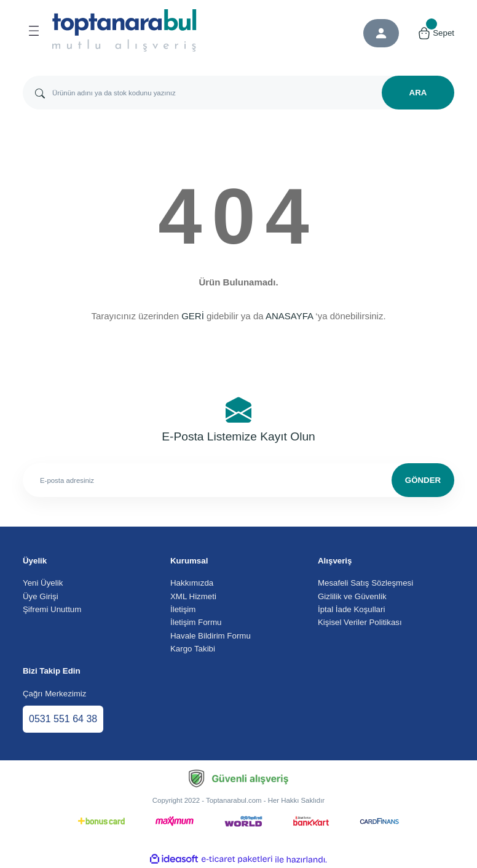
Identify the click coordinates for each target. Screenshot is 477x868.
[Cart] (436, 33)
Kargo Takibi (193, 649)
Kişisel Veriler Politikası (360, 622)
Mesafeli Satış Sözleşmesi (365, 583)
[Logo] (124, 30)
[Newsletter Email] (238, 480)
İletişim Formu (196, 622)
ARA (418, 93)
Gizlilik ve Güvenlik (352, 596)
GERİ (193, 316)
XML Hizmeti (193, 596)
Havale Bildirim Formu (211, 636)
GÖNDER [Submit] (423, 480)
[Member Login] (381, 33)
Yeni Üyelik (43, 583)
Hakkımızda (192, 583)
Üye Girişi (41, 596)
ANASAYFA (289, 316)
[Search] (238, 93)
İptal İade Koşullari (351, 609)
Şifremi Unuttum (52, 609)
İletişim (183, 609)
